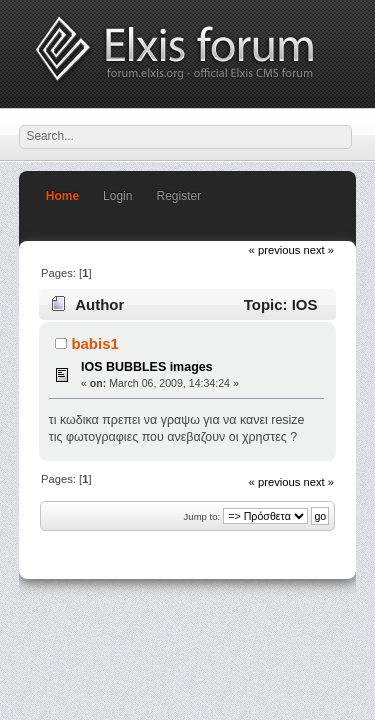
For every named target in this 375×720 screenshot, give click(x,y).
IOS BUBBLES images (147, 367)
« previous (275, 250)
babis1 (94, 343)
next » (318, 250)
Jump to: (202, 516)
